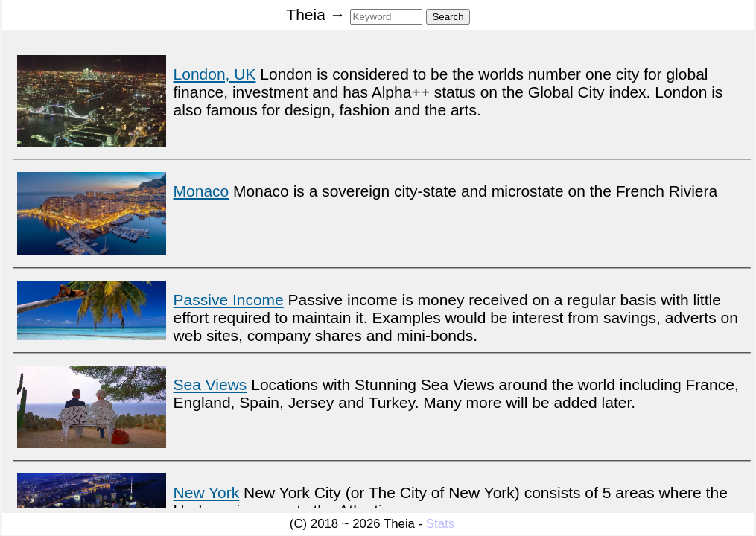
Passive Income (229, 300)
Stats (440, 524)
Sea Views (210, 385)
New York (207, 492)
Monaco (201, 191)
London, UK (215, 74)
